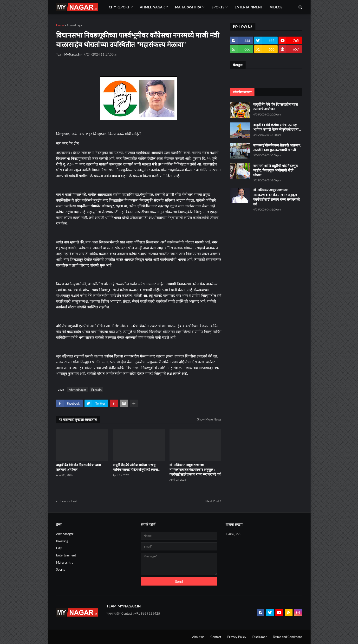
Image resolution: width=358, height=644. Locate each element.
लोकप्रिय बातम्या (242, 92)
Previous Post (68, 501)
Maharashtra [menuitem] (188, 7)
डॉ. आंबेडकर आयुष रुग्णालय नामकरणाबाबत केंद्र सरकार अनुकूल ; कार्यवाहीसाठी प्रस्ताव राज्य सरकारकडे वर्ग (195, 470)
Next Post (212, 501)
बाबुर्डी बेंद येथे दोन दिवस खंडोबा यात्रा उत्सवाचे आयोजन (78, 467)
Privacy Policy (237, 637)
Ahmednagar (75, 25)
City (59, 548)
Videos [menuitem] (276, 7)
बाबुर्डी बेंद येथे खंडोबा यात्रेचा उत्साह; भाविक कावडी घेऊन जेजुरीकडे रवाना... (136, 467)
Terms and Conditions (287, 637)
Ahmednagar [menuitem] (152, 7)
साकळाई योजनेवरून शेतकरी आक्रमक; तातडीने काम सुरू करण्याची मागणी (277, 148)
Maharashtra (65, 562)
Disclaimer (260, 637)
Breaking (62, 541)
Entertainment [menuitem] (249, 7)
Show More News (209, 419)
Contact (216, 637)
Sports (61, 569)
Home (60, 25)
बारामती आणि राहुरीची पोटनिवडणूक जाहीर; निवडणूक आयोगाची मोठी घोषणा (276, 170)
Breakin (96, 390)
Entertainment (66, 555)
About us (198, 637)
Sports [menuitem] (218, 7)
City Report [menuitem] (119, 7)
